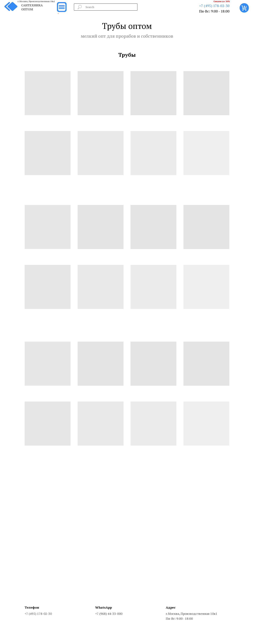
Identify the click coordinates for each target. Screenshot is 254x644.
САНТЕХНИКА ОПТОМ (32, 7)
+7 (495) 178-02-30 (214, 6)
